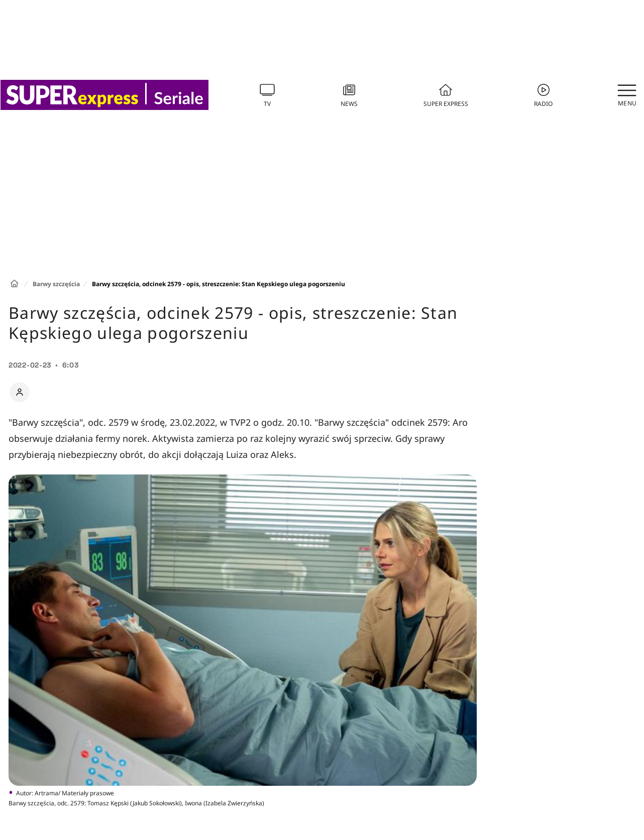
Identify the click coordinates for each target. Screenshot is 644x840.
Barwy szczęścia (56, 284)
